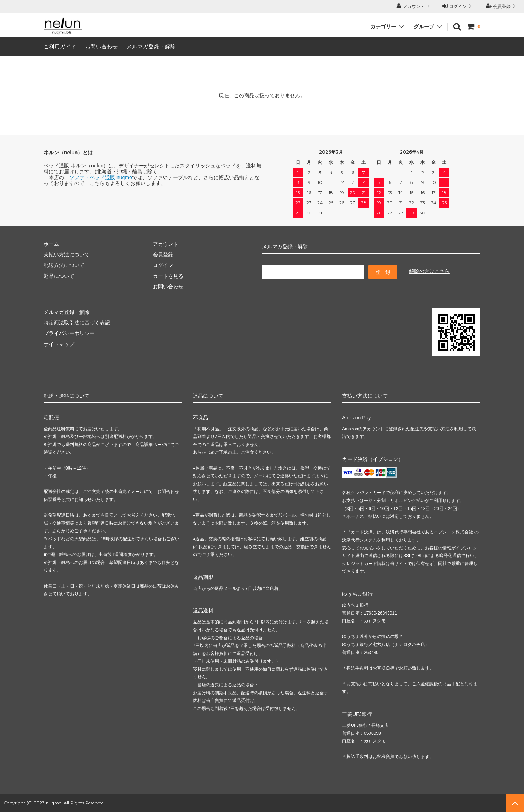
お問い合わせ (102, 47)
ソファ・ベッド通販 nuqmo (101, 177)
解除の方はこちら (429, 271)
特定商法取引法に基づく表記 (77, 323)
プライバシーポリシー (69, 333)
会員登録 (502, 6)
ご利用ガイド (60, 47)
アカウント (414, 6)
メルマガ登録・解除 (151, 47)
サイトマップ (59, 344)
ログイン (458, 6)
